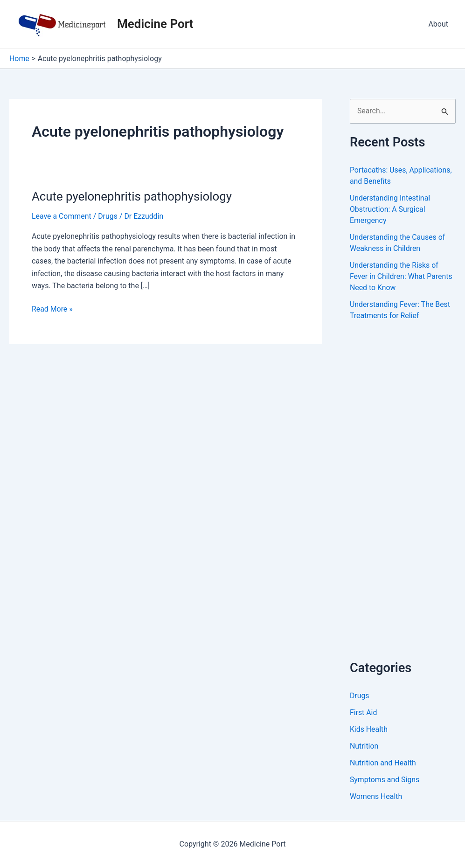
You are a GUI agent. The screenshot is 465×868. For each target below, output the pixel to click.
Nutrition (364, 746)
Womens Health (376, 796)
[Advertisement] (407, 500)
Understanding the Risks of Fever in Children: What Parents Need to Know (401, 276)
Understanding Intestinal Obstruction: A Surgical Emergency (390, 209)
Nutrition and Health (383, 763)
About (438, 24)
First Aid (364, 712)
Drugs (108, 216)
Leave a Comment (62, 216)
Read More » (52, 309)
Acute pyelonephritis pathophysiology (132, 196)
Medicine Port (155, 24)
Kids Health (369, 729)
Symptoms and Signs (385, 780)
